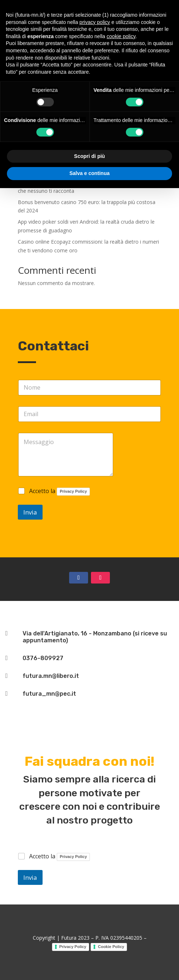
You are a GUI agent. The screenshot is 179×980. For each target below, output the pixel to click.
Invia (30, 512)
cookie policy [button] (121, 36)
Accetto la (59, 491)
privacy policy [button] (95, 22)
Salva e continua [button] (89, 173)
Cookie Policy (111, 947)
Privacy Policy (73, 491)
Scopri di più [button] (90, 156)
